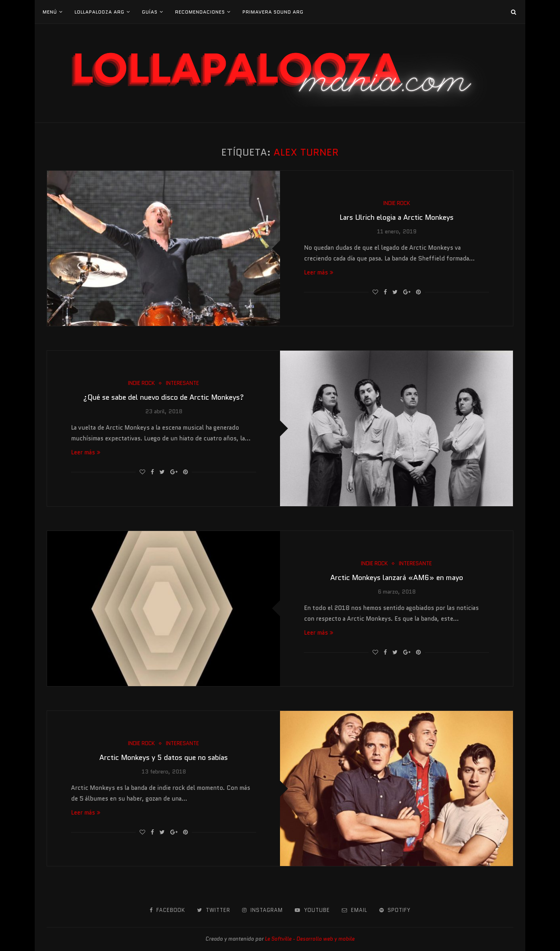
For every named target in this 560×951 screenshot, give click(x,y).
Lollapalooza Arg (100, 12)
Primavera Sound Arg (273, 12)
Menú (50, 12)
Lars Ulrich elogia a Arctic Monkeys (396, 217)
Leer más (319, 272)
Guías (150, 12)
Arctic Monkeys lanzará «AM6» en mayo (397, 578)
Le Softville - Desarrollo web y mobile (310, 939)
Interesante (182, 383)
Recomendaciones (200, 12)
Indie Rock (397, 203)
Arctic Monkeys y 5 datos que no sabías (164, 758)
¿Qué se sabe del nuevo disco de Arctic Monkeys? (164, 397)
